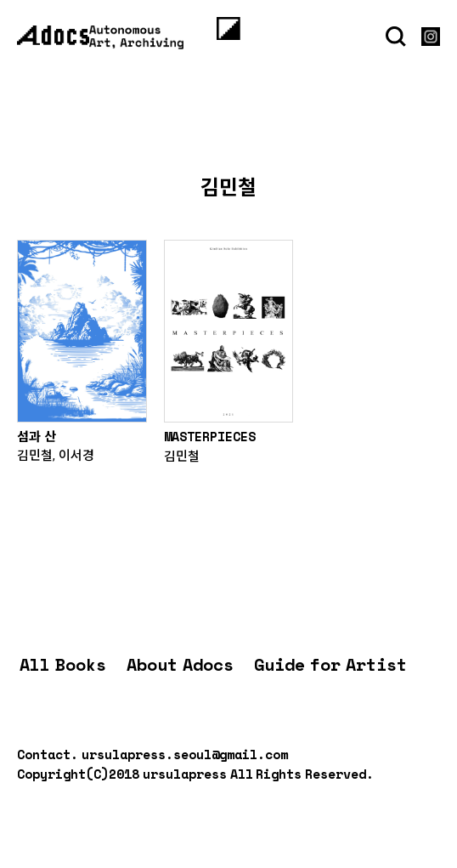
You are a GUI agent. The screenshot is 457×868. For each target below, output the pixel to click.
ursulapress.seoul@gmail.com (185, 754)
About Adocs (180, 664)
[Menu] (228, 28)
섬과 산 (37, 436)
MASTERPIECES (210, 436)
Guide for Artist (330, 664)
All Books (63, 664)
